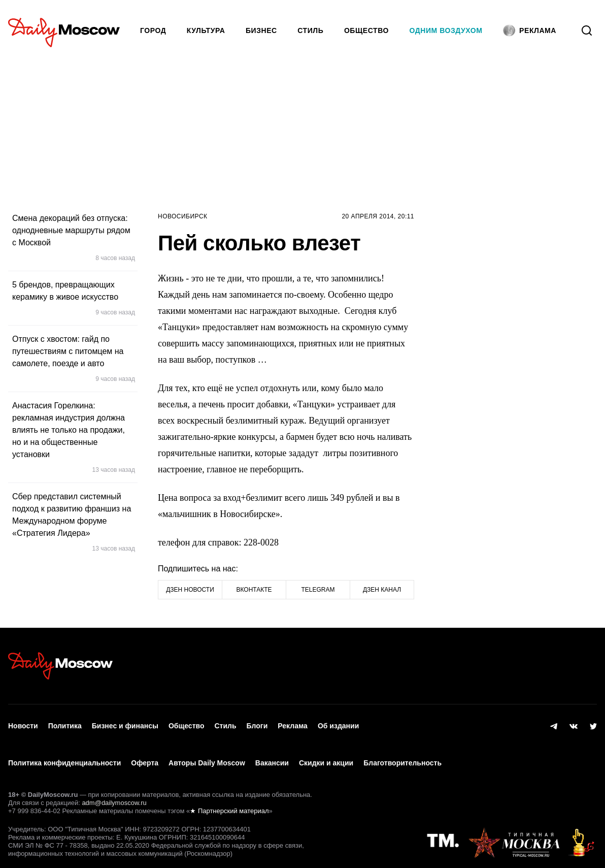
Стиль (310, 30)
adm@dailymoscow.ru (114, 789)
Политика (65, 723)
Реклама (293, 723)
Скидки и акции (326, 753)
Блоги (257, 723)
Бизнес (261, 30)
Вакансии (272, 753)
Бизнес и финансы (125, 723)
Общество (366, 30)
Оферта (145, 753)
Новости (23, 723)
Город (153, 30)
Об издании (338, 723)
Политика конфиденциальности (64, 753)
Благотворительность (402, 753)
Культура (206, 30)
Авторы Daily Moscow (207, 753)
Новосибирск (183, 216)
